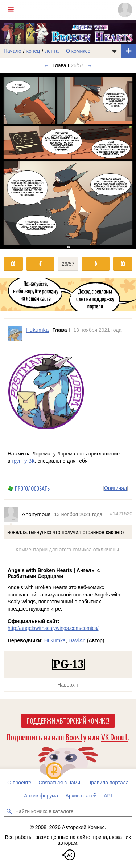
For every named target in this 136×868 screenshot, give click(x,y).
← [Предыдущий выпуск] (46, 65)
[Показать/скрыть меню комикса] (114, 51)
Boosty (76, 737)
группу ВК (23, 461)
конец (33, 51)
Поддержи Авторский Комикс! (68, 720)
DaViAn (77, 640)
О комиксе (78, 51)
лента (52, 51)
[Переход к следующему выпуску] (68, 161)
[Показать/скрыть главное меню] (11, 10)
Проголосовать (32, 488)
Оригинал (116, 488)
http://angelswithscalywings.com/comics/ (53, 628)
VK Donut (115, 737)
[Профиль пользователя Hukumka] (15, 333)
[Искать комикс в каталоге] (9, 811)
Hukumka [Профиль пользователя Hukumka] (37, 330)
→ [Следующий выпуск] (90, 65)
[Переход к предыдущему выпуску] (17, 161)
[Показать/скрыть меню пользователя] (125, 10)
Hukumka (55, 640)
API (108, 796)
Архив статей (81, 796)
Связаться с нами (59, 783)
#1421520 (121, 514)
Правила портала (108, 783)
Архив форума (41, 796)
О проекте (19, 783)
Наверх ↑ (68, 685)
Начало (13, 51)
